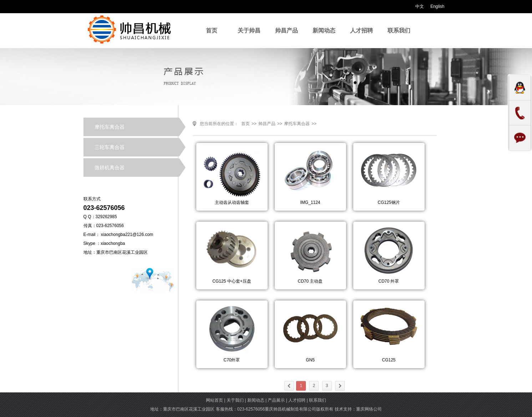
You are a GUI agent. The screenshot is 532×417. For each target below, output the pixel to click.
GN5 (310, 360)
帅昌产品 (287, 30)
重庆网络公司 (369, 409)
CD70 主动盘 (310, 281)
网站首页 (214, 400)
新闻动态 (324, 30)
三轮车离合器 (110, 147)
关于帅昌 (249, 30)
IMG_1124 (310, 202)
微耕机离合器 (110, 168)
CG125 (389, 360)
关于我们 (235, 400)
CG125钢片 (389, 202)
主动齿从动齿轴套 (232, 202)
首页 (212, 30)
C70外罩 (232, 360)
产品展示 (276, 400)
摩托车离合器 (110, 127)
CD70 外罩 (389, 281)
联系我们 (399, 30)
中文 (420, 6)
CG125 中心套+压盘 (232, 281)
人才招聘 (361, 30)
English (437, 6)
